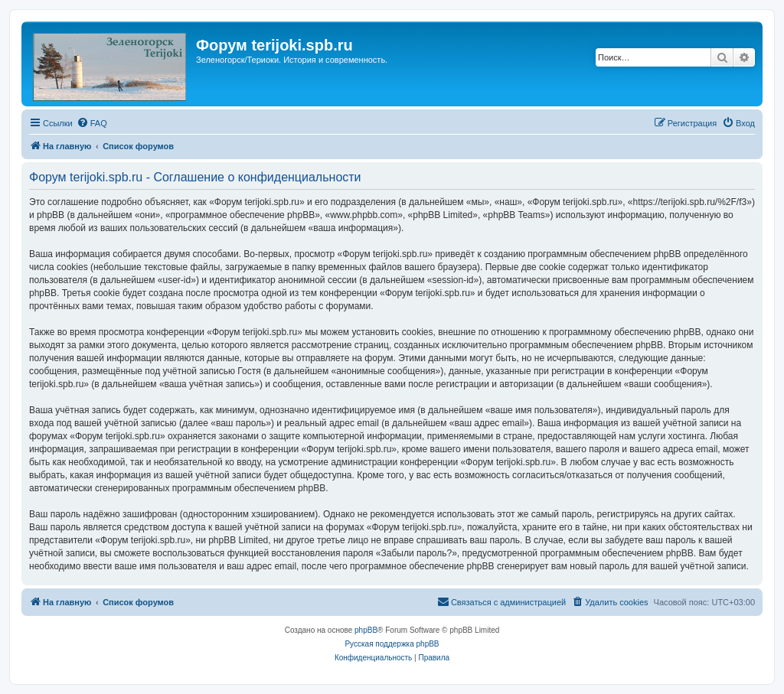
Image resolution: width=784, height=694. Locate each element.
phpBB (366, 630)
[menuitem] (92, 123)
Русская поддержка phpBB (392, 644)
